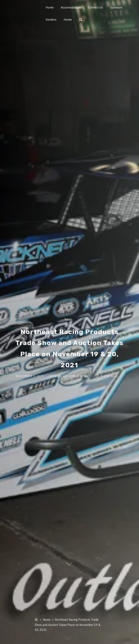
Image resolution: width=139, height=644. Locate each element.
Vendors (51, 20)
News (68, 319)
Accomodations (71, 7)
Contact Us (95, 7)
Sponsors (116, 7)
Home (50, 7)
